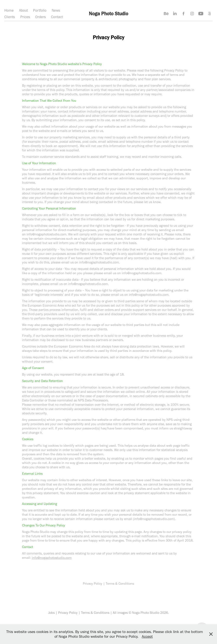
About (23, 10)
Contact (57, 17)
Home (9, 10)
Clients (10, 17)
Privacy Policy (68, 613)
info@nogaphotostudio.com (52, 558)
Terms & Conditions (95, 613)
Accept (147, 636)
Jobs (51, 613)
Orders (41, 17)
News (56, 10)
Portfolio (40, 10)
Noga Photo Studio (108, 14)
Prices (25, 17)
